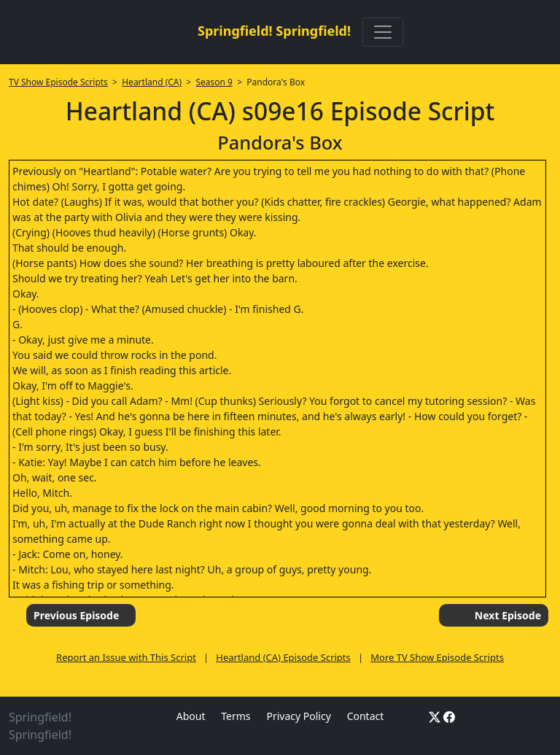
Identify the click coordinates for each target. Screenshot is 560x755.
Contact (366, 716)
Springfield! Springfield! (274, 31)
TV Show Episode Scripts (58, 82)
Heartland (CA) (152, 82)
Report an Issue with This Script (126, 657)
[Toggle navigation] (383, 32)
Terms (236, 716)
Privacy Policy (298, 716)
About (191, 716)
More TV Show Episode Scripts (437, 657)
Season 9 (214, 82)
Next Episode (508, 615)
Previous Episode (76, 615)
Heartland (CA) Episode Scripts (283, 657)
